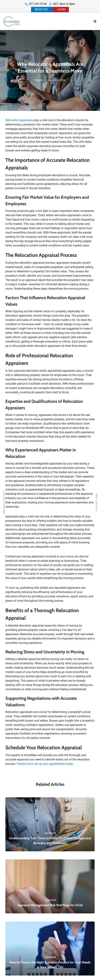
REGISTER (41, 9)
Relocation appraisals (19, 120)
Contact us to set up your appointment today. (45, 764)
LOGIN (61, 9)
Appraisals (50, 58)
